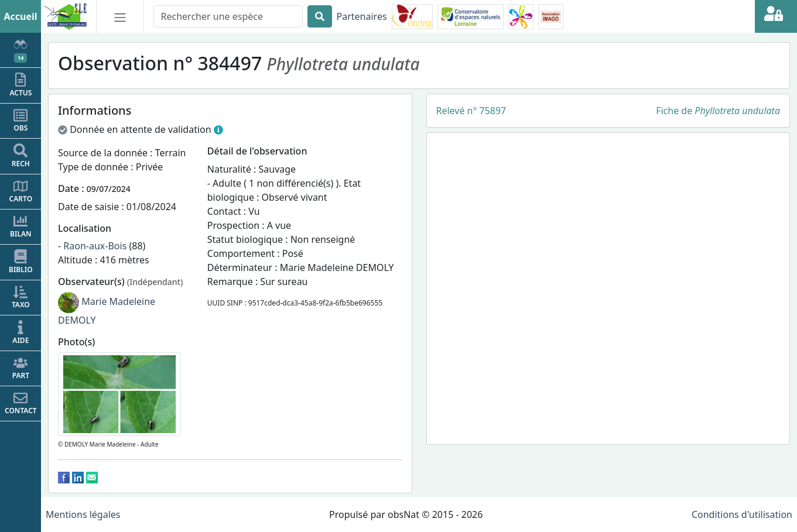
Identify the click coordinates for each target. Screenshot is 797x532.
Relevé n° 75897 (471, 111)
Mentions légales (83, 514)
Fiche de (718, 111)
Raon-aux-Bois (95, 246)
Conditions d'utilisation (742, 514)
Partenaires (362, 16)
